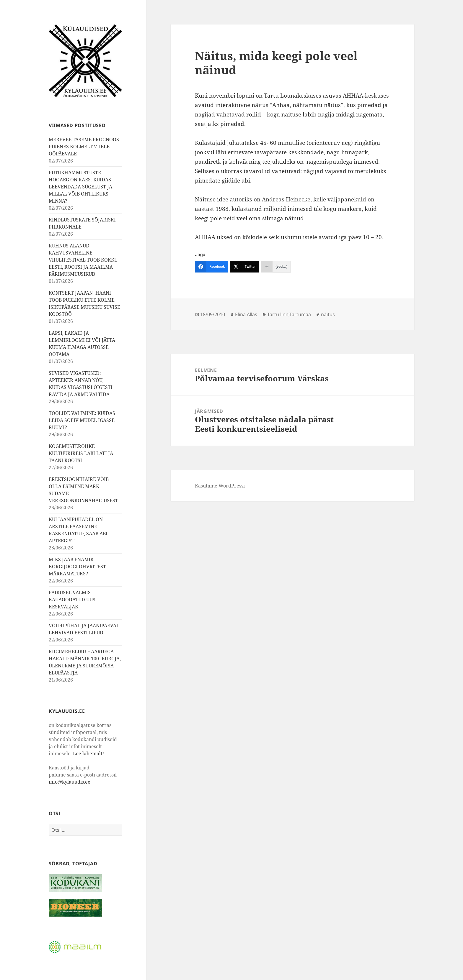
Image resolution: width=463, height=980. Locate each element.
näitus (328, 314)
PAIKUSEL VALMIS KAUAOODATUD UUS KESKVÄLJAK (72, 600)
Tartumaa (300, 314)
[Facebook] (212, 267)
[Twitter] (245, 267)
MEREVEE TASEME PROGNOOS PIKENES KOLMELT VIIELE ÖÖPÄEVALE (84, 147)
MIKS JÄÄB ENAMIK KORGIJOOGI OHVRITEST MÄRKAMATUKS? (77, 567)
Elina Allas (246, 314)
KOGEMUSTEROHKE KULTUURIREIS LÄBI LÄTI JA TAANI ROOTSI (81, 453)
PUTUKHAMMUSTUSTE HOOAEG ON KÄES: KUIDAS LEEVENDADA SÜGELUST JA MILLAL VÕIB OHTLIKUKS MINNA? (80, 187)
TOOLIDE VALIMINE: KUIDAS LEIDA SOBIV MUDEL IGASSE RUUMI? (82, 420)
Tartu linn (278, 314)
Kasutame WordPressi (220, 486)
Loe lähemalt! (88, 754)
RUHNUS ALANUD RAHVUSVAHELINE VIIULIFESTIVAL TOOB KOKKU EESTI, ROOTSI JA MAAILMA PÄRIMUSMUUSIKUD (83, 260)
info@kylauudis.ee (70, 782)
